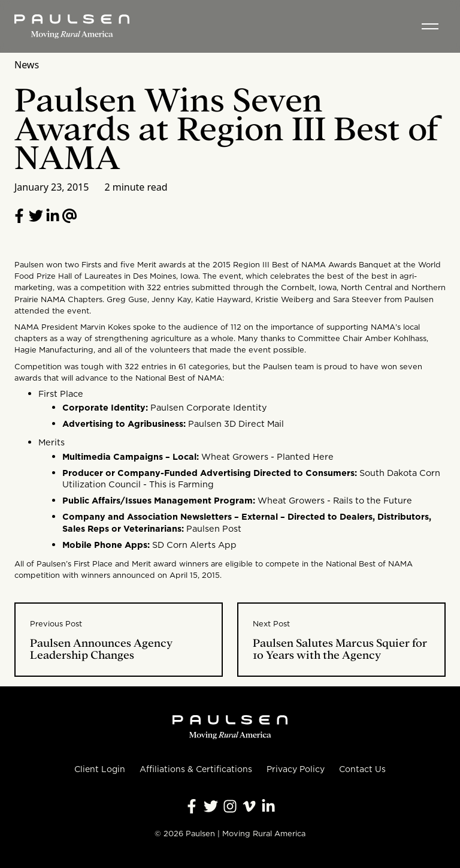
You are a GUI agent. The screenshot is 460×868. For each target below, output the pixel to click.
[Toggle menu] (430, 26)
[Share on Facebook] (19, 216)
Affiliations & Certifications (196, 769)
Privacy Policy (296, 769)
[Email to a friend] (69, 216)
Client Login (100, 769)
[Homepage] (72, 26)
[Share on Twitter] (36, 216)
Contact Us (362, 769)
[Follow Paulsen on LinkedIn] (53, 216)
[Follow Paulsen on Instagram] (230, 806)
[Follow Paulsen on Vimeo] (249, 806)
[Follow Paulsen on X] (211, 806)
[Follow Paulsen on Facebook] (192, 806)
